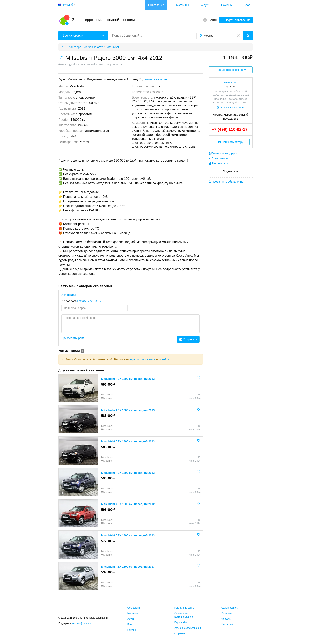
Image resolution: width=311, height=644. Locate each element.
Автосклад (69, 295)
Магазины (182, 5)
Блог (247, 5)
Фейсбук (226, 619)
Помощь (227, 5)
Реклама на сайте (184, 608)
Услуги (205, 5)
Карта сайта (181, 622)
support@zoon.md (82, 623)
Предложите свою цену (231, 70)
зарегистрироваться (143, 359)
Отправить (188, 339)
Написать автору (231, 142)
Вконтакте (227, 613)
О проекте (180, 633)
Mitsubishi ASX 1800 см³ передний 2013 (128, 379)
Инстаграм (227, 624)
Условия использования (188, 628)
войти (166, 359)
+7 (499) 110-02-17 (230, 129)
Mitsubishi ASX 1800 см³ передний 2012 (128, 504)
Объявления (156, 5)
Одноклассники (230, 608)
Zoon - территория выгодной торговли (104, 20)
